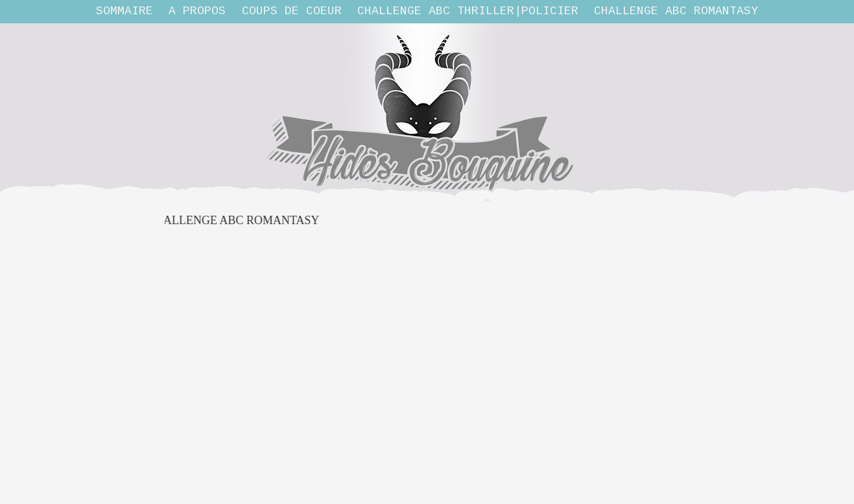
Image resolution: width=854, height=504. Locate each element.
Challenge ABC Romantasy (676, 11)
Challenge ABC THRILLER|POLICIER (468, 11)
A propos (197, 11)
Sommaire (125, 11)
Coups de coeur (292, 11)
